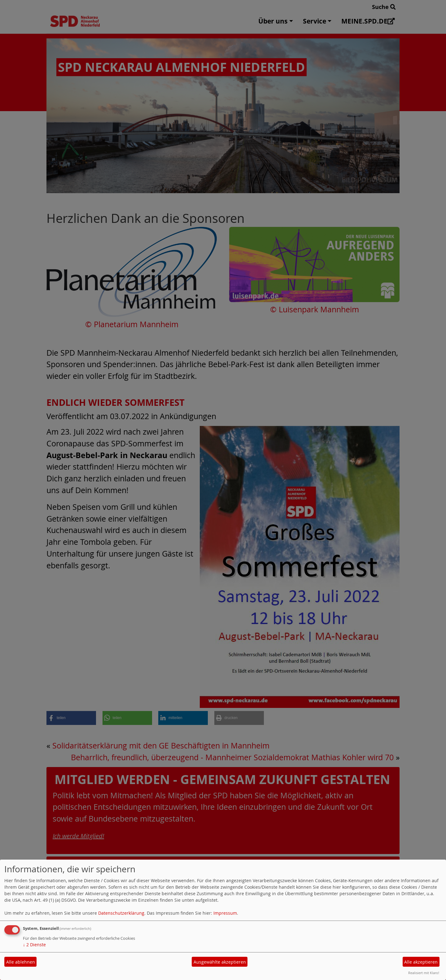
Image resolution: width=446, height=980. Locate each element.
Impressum (225, 913)
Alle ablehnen (21, 962)
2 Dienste (34, 945)
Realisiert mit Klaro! (424, 973)
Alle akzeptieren (421, 962)
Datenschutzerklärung (121, 913)
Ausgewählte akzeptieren (220, 962)
